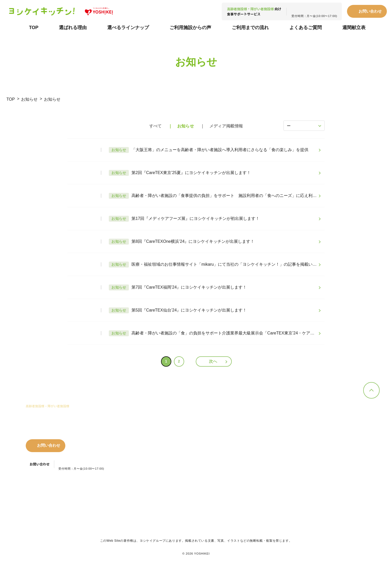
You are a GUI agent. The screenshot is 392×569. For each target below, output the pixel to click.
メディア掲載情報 (226, 126)
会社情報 (337, 435)
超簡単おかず (226, 431)
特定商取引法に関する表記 (111, 495)
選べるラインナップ (128, 28)
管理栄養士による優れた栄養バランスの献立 (177, 439)
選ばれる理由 (73, 28)
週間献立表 (354, 28)
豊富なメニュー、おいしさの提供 (172, 420)
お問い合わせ (370, 11)
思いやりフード (228, 452)
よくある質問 (282, 439)
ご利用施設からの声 (190, 28)
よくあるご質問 (306, 28)
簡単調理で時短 (170, 429)
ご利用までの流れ (250, 28)
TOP (34, 28)
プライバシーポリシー (36, 495)
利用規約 (72, 495)
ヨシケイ (338, 417)
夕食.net (337, 425)
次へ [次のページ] (213, 361)
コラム (276, 460)
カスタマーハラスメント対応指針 (170, 495)
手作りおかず (226, 417)
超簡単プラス (226, 445)
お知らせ (29, 99)
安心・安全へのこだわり (177, 448)
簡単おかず (224, 424)
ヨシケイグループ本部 (272, 495)
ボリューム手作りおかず (234, 438)
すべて (155, 126)
